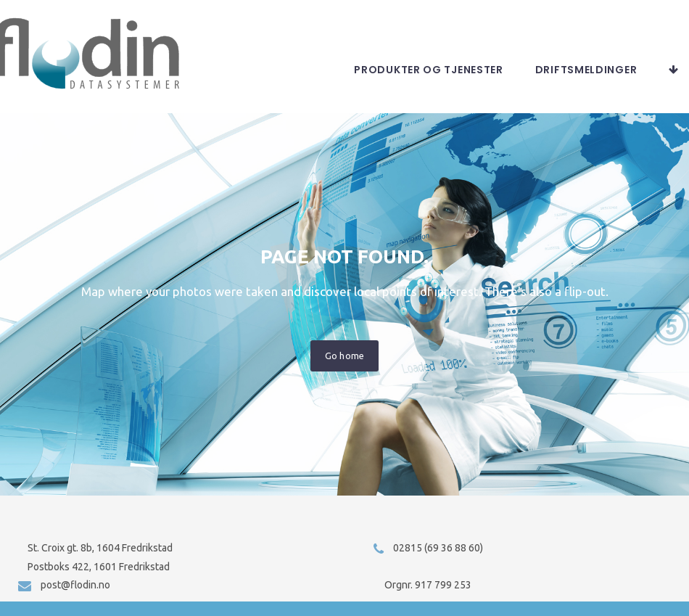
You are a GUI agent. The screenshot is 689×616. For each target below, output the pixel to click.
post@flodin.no (75, 585)
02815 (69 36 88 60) (438, 548)
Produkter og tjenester (428, 84)
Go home (344, 370)
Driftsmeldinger (586, 84)
